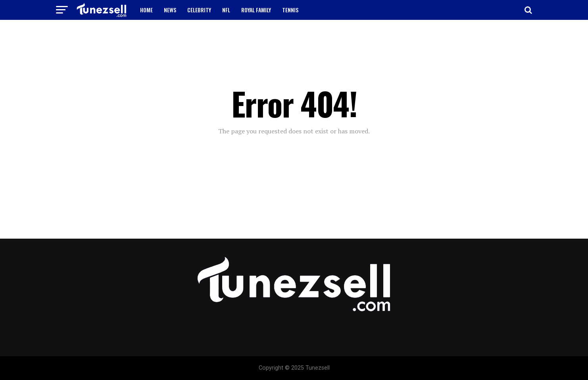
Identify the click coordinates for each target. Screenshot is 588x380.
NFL (226, 10)
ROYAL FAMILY (256, 10)
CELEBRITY (199, 10)
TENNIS (290, 10)
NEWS (170, 10)
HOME (146, 10)
